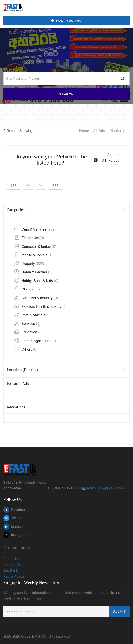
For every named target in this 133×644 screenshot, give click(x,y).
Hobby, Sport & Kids (36, 280)
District (115, 130)
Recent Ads (16, 406)
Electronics (29, 237)
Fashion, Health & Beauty (41, 306)
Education (29, 331)
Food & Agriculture (35, 340)
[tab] (66, 209)
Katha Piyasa (14, 576)
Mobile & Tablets (34, 254)
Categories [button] (66, 209)
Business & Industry (36, 297)
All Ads (99, 130)
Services (27, 323)
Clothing (27, 288)
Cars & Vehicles (35, 228)
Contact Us (12, 564)
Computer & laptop (35, 245)
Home (84, 130)
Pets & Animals (32, 314)
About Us (11, 558)
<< (28, 184)
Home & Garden (33, 271)
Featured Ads (18, 382)
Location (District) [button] (66, 369)
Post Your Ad (66, 21)
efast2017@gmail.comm (106, 487)
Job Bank (11, 570)
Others (26, 349)
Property (29, 263)
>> (41, 184)
